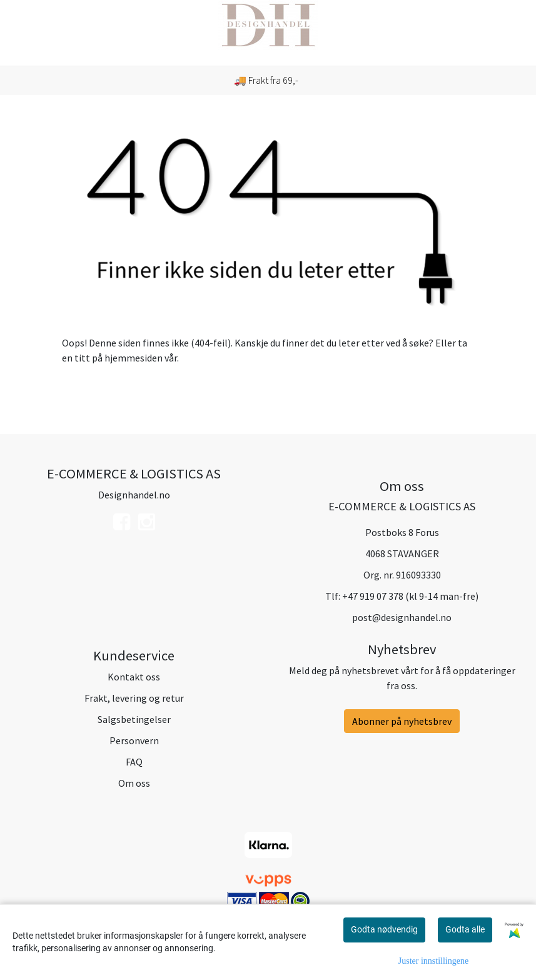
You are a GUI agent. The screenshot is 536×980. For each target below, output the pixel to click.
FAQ (134, 762)
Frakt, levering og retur (134, 698)
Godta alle (465, 929)
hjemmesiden (134, 358)
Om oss (134, 783)
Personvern (134, 740)
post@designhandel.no (402, 617)
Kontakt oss (134, 677)
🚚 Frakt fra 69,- (266, 80)
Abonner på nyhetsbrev (402, 721)
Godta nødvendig (384, 929)
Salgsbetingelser (134, 719)
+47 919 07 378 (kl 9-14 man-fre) (410, 596)
